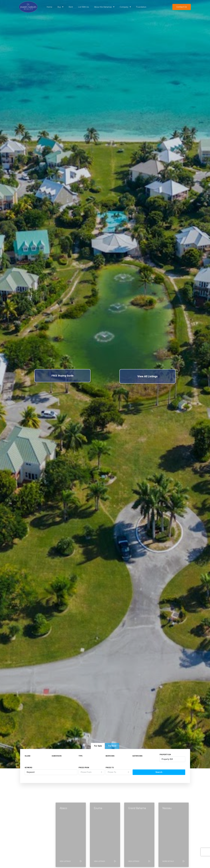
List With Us (84, 7)
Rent (71, 7)
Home (49, 7)
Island (28, 756)
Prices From (84, 768)
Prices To (110, 768)
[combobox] (91, 772)
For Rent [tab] (112, 746)
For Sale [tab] (98, 746)
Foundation (141, 7)
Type (81, 756)
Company (125, 7)
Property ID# (165, 755)
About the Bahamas (104, 7)
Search (159, 772)
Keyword (29, 768)
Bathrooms (138, 756)
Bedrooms (110, 756)
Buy (60, 7)
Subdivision (57, 756)
